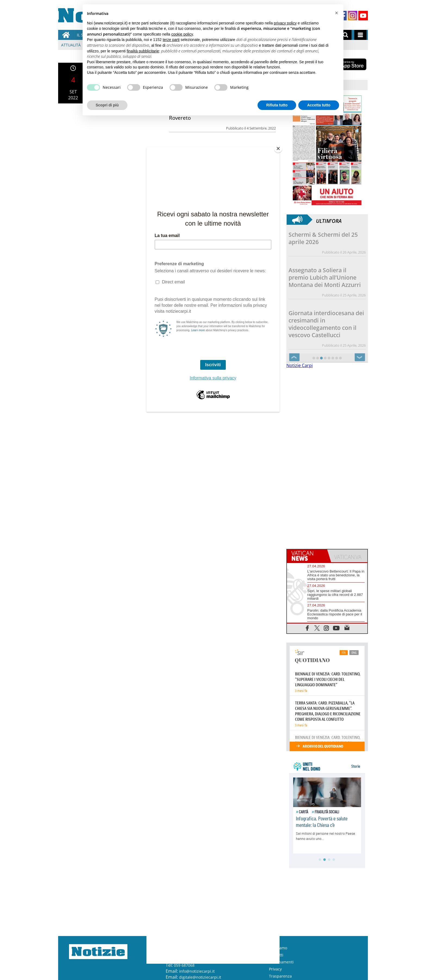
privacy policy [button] (285, 23)
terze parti (171, 40)
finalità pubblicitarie (143, 51)
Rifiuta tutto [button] (277, 105)
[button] (336, 13)
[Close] (278, 148)
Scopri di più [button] (107, 105)
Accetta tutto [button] (319, 105)
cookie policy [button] (182, 34)
